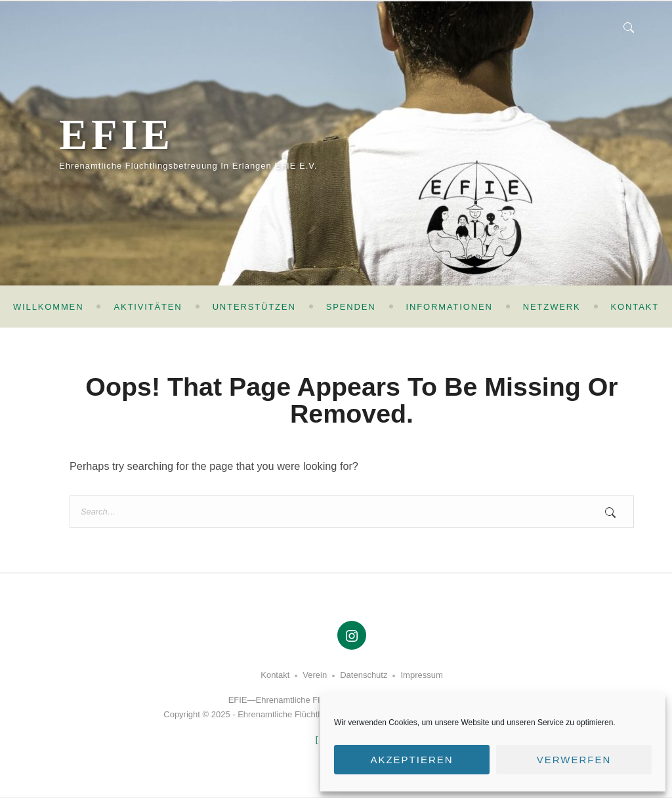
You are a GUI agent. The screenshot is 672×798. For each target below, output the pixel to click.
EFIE (116, 135)
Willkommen (48, 307)
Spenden (351, 307)
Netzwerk (552, 307)
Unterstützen (254, 307)
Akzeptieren (411, 760)
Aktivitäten (148, 307)
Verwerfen (574, 760)
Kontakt (635, 307)
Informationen (450, 307)
